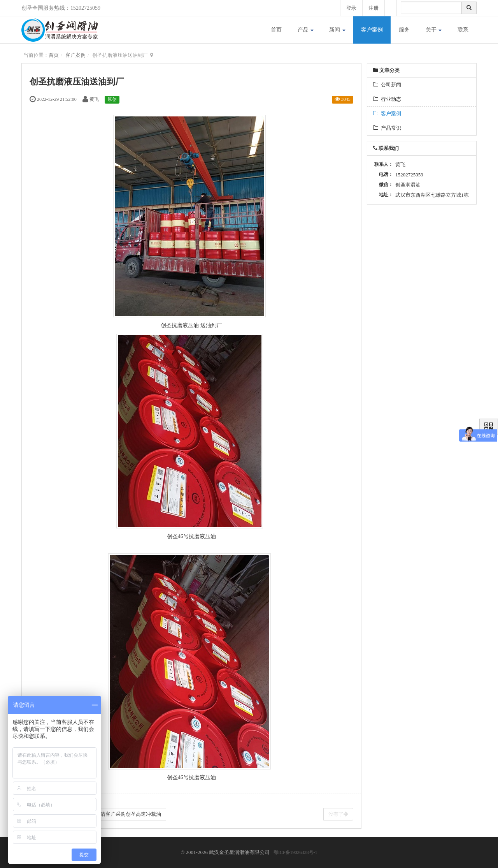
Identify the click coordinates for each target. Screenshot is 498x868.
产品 (306, 30)
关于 (434, 30)
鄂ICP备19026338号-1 (295, 852)
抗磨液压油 (185, 325)
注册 (373, 8)
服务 (404, 30)
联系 (463, 30)
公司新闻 (387, 85)
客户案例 (372, 30)
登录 (351, 8)
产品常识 (387, 128)
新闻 (337, 30)
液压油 (208, 536)
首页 (276, 30)
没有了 (338, 814)
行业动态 (387, 99)
